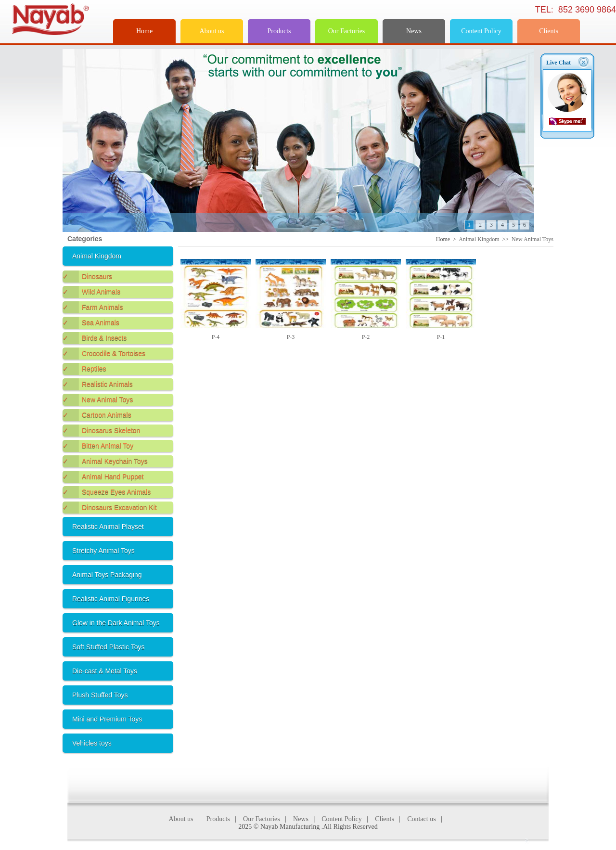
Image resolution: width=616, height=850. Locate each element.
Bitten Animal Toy (98, 446)
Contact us (422, 819)
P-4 (216, 337)
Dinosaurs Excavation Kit (110, 508)
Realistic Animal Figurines (111, 599)
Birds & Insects (95, 338)
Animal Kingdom (97, 256)
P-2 (366, 337)
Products (279, 31)
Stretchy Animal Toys (103, 551)
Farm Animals (93, 307)
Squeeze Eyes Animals (107, 492)
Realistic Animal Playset (108, 527)
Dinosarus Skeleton (101, 431)
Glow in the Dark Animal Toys (116, 623)
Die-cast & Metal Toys (105, 671)
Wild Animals (91, 292)
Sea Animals (91, 323)
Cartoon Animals (97, 415)
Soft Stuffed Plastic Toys (108, 647)
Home (144, 31)
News (414, 31)
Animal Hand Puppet (103, 477)
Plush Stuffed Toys (100, 695)
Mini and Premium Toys (107, 719)
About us (212, 31)
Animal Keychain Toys (105, 461)
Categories (85, 239)
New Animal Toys (98, 400)
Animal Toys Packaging (107, 575)
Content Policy (481, 31)
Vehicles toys (92, 743)
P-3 (291, 337)
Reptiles (84, 369)
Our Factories (347, 31)
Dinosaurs (87, 277)
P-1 (441, 337)
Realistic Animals (98, 384)
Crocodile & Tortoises (104, 354)
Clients (549, 31)
